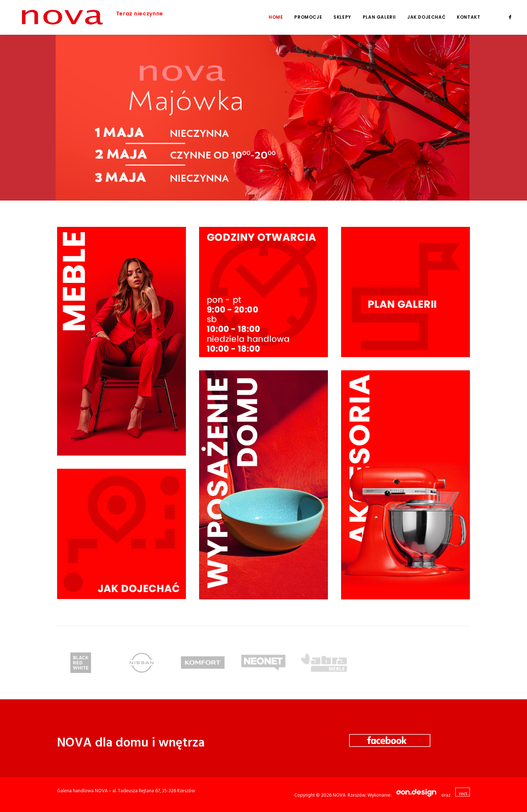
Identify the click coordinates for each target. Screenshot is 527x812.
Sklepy (342, 17)
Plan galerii (379, 17)
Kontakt (468, 17)
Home (276, 17)
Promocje (308, 17)
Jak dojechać (426, 17)
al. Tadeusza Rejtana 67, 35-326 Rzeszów (154, 791)
